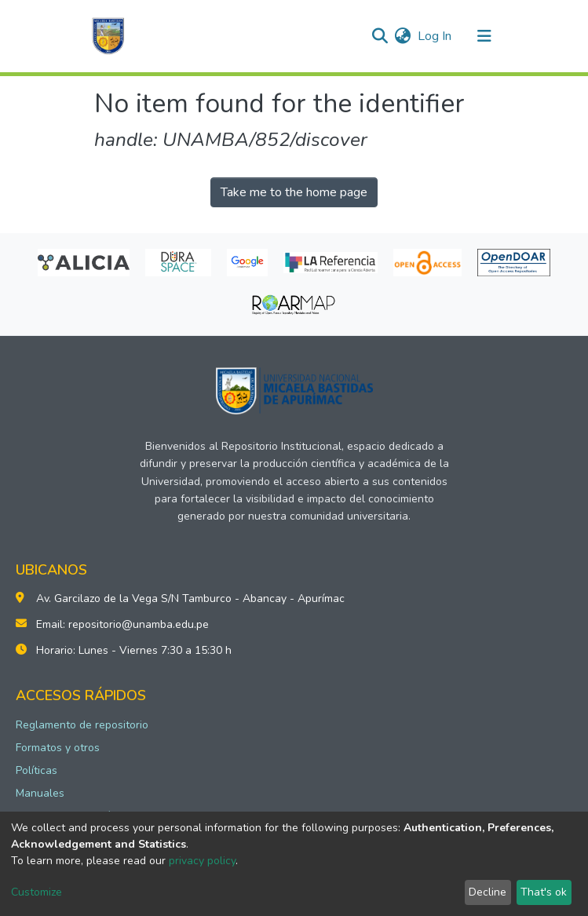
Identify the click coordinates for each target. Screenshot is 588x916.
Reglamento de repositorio (82, 725)
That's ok (544, 892)
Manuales (40, 793)
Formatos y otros (58, 748)
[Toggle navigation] (484, 36)
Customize (37, 892)
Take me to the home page (294, 192)
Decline (488, 892)
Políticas (37, 770)
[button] (403, 36)
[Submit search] (380, 36)
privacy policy (202, 861)
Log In (435, 36)
